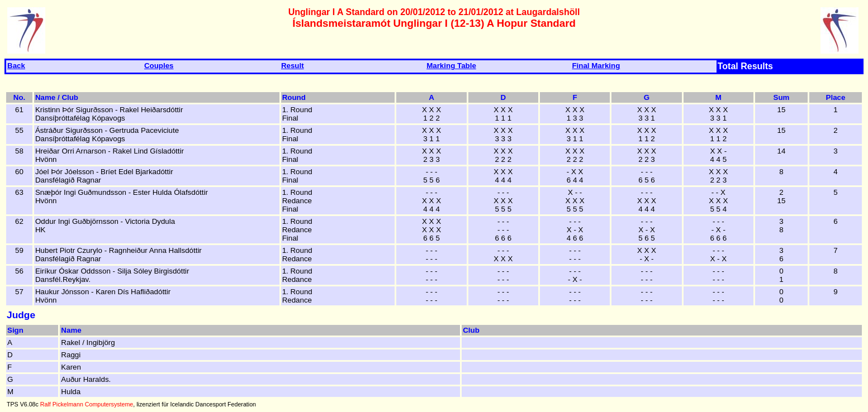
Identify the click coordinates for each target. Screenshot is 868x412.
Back (16, 66)
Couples (159, 66)
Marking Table (451, 66)
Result (293, 66)
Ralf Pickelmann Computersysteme (87, 404)
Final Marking (596, 66)
